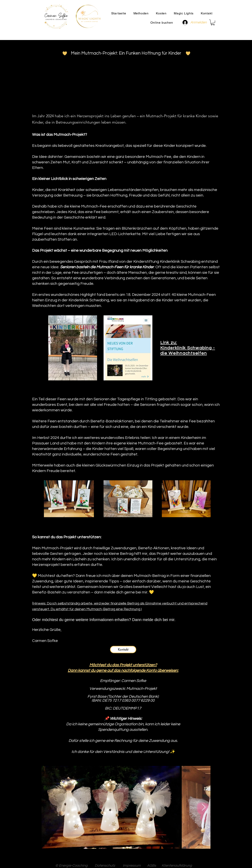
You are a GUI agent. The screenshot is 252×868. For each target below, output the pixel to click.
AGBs (152, 866)
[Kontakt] (123, 650)
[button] (141, 13)
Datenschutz (106, 866)
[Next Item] (204, 807)
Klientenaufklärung (177, 866)
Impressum (133, 866)
